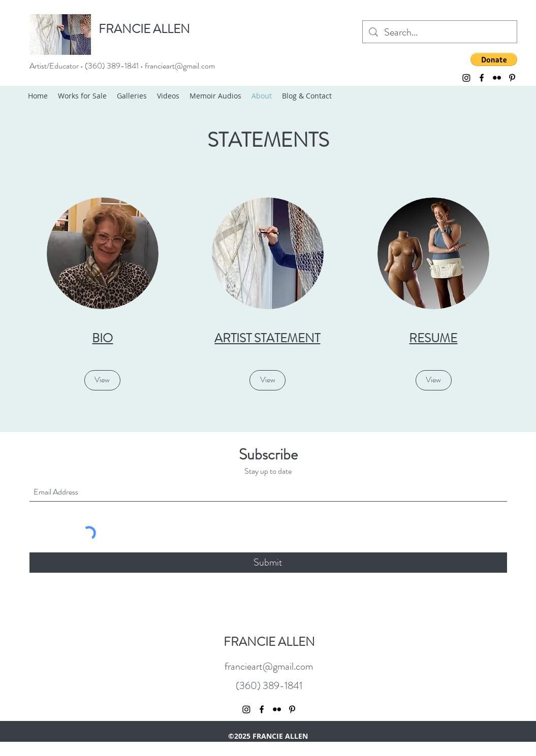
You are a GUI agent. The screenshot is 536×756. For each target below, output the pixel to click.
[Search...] (440, 32)
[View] (102, 380)
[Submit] (268, 563)
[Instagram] (466, 78)
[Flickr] (497, 78)
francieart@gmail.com (180, 66)
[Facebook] (482, 78)
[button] (494, 59)
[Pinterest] (512, 78)
